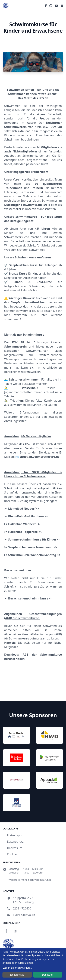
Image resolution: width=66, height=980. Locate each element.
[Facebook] (46, 6)
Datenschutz (15, 842)
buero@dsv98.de (24, 915)
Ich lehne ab (17, 975)
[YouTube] (56, 6)
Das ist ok (48, 975)
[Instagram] (51, 6)
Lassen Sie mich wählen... (17, 968)
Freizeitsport (15, 835)
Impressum (15, 848)
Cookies (12, 854)
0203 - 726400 (22, 908)
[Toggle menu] (62, 6)
